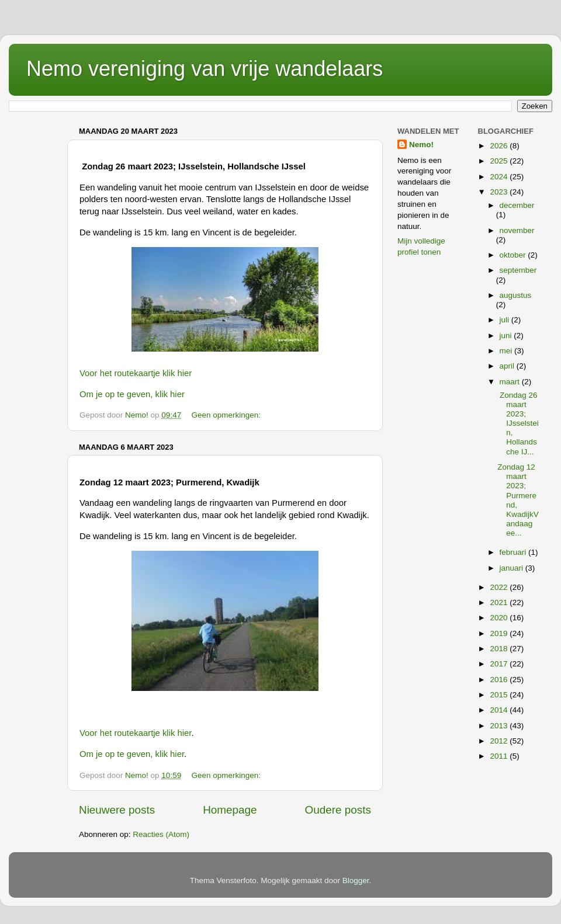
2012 (500, 741)
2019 (500, 633)
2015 (500, 695)
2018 (500, 649)
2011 (500, 756)
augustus (516, 295)
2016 (500, 680)
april (508, 366)
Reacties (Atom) (161, 834)
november (517, 230)
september (518, 270)
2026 (500, 146)
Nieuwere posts (117, 810)
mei (507, 351)
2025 (500, 161)
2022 (500, 587)
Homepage (230, 810)
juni (507, 336)
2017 (500, 664)
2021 (500, 602)
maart (511, 382)
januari (512, 568)
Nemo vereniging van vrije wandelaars (205, 69)
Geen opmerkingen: (227, 415)
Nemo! (421, 145)
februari (514, 552)
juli (505, 320)
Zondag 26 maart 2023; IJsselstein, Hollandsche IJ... (518, 423)
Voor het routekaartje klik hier (136, 373)
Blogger (356, 880)
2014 (500, 710)
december (517, 205)
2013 (500, 726)
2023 (500, 192)
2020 (500, 618)
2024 (500, 177)
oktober (514, 255)
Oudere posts (338, 810)
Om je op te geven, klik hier (132, 394)
